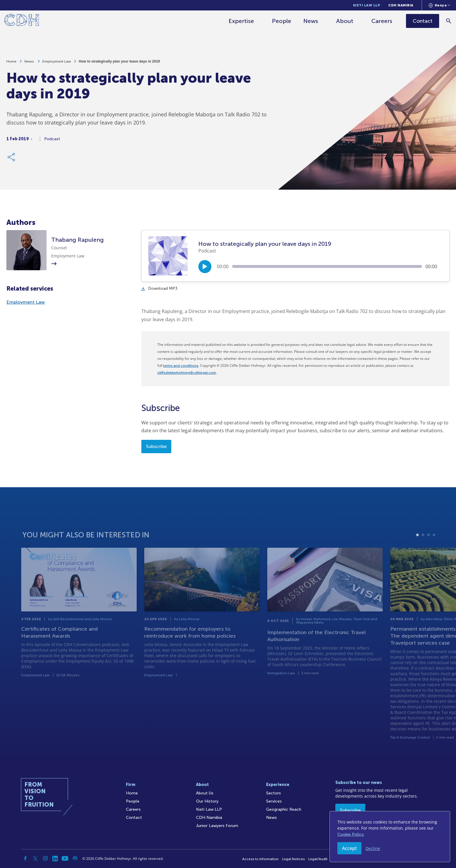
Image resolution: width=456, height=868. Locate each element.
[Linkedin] (55, 858)
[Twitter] (35, 858)
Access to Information (260, 859)
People (282, 21)
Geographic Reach (284, 809)
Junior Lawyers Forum (217, 826)
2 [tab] (423, 554)
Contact (134, 818)
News (311, 21)
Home (11, 64)
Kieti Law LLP (367, 5)
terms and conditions (181, 366)
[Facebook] (26, 858)
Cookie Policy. (351, 834)
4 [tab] (434, 554)
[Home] (22, 21)
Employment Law (57, 64)
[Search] (449, 21)
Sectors (274, 793)
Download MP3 (159, 288)
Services (274, 801)
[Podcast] (75, 858)
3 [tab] (429, 554)
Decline (373, 848)
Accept (349, 848)
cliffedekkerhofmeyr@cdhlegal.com (187, 373)
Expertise (242, 21)
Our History (207, 801)
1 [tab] (417, 554)
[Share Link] (12, 160)
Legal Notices (293, 859)
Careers (382, 21)
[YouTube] (65, 858)
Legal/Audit (318, 859)
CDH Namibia (401, 5)
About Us (205, 793)
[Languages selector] (440, 5)
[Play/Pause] (205, 267)
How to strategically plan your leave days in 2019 (119, 64)
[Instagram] (45, 858)
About (345, 21)
